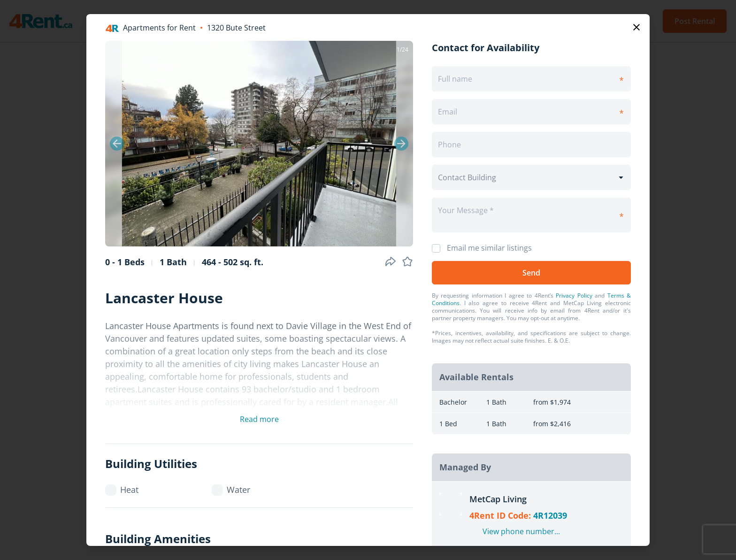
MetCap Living (498, 499)
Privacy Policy (574, 295)
